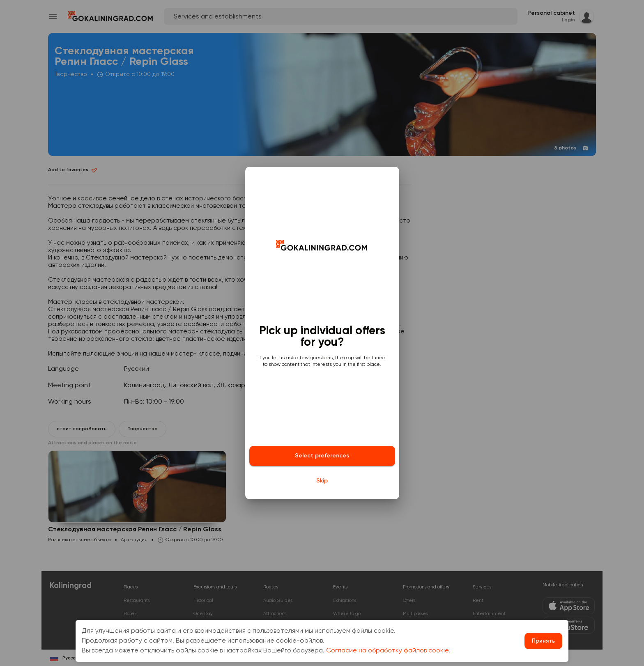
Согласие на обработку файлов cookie (387, 651)
